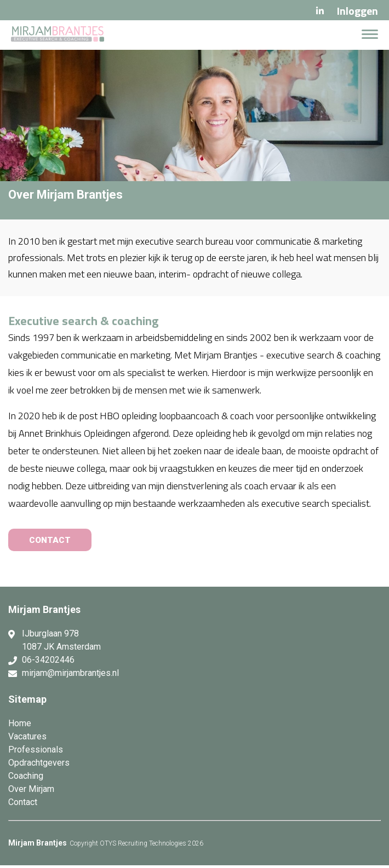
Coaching (26, 779)
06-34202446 (48, 662)
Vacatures (27, 739)
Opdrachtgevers (39, 765)
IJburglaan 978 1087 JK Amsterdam (61, 643)
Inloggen (357, 11)
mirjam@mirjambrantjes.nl (70, 676)
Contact (23, 805)
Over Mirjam (31, 792)
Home (20, 726)
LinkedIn (320, 11)
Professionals (36, 752)
